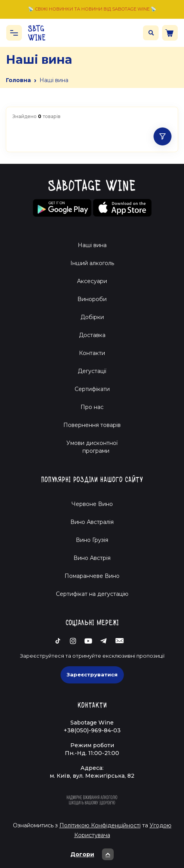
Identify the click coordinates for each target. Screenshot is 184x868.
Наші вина (92, 245)
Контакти (92, 353)
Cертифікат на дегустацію (92, 594)
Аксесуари (92, 281)
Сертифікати (92, 389)
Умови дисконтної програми (92, 447)
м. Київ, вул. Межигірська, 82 (92, 776)
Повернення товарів (92, 425)
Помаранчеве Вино (92, 576)
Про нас (92, 407)
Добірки (92, 317)
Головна (18, 80)
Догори (92, 854)
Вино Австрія (92, 558)
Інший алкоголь (92, 263)
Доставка (92, 335)
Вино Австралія (92, 522)
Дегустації (92, 371)
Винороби (92, 299)
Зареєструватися (92, 674)
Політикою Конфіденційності (100, 825)
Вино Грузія (92, 540)
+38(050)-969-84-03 (92, 730)
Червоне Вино (92, 504)
